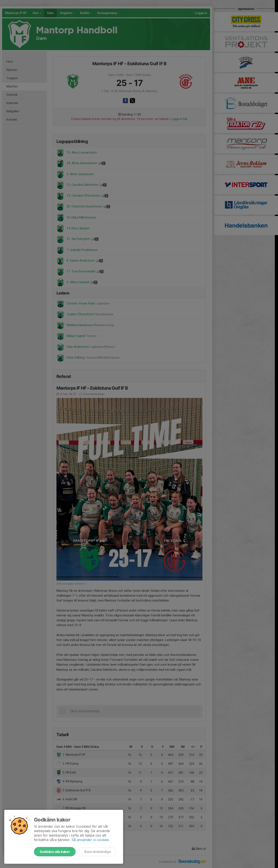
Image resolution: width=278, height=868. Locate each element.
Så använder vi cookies (90, 840)
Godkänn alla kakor (55, 852)
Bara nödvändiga (98, 852)
